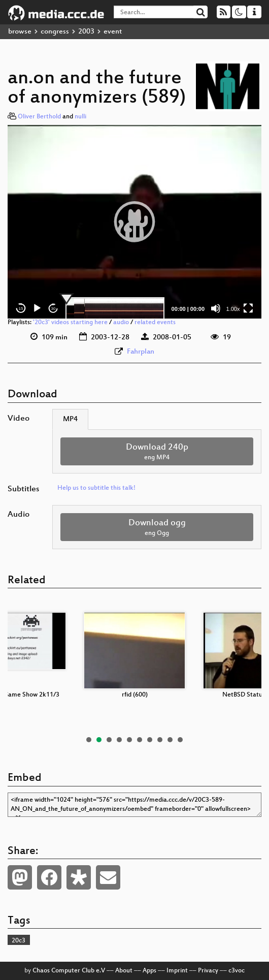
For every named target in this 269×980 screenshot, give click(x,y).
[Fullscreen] (248, 308)
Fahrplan (141, 352)
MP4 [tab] (70, 419)
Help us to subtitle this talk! (96, 488)
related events (155, 323)
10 (180, 740)
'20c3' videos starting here (70, 323)
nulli (80, 117)
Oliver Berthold (39, 117)
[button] (134, 222)
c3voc (237, 971)
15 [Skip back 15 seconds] (21, 309)
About (124, 971)
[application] (134, 222)
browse (20, 32)
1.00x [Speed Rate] (233, 309)
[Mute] (216, 308)
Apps (149, 971)
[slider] (115, 308)
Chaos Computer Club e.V (69, 971)
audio (121, 323)
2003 (86, 32)
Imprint (177, 971)
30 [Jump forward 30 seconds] (54, 309)
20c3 (19, 941)
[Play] (37, 308)
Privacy (208, 971)
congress (55, 32)
